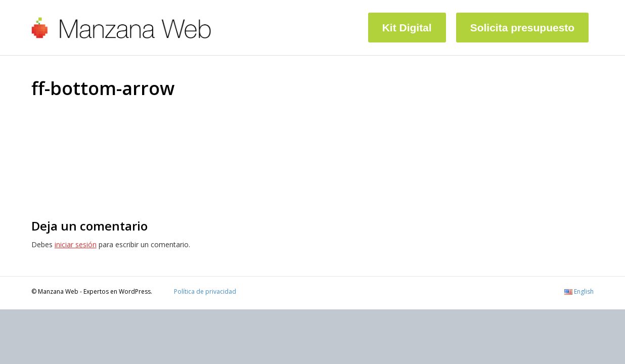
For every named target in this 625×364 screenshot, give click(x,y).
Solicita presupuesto (523, 28)
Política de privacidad (205, 291)
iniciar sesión (76, 244)
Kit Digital (407, 28)
